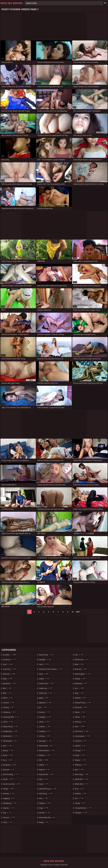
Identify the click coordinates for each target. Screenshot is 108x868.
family (8, 789)
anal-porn (10, 669)
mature (45, 755)
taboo (80, 712)
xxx (79, 798)
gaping (9, 808)
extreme (9, 770)
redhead (81, 683)
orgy (44, 808)
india (44, 674)
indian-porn (46, 683)
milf (44, 760)
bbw (8, 693)
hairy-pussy (46, 655)
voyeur (81, 760)
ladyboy (45, 717)
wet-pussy (82, 774)
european (10, 765)
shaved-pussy (83, 703)
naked (44, 765)
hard (44, 664)
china (8, 722)
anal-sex (9, 674)
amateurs (10, 659)
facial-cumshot (12, 784)
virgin (80, 755)
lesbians (45, 731)
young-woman (83, 808)
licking (45, 736)
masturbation (47, 750)
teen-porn (82, 731)
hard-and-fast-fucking (51, 669)
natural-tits (46, 774)
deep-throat (11, 726)
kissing (45, 712)
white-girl (82, 779)
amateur (10, 655)
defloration (10, 736)
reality (80, 679)
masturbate (46, 746)
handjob (45, 659)
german (9, 817)
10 (73, 612)
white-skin (82, 784)
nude (44, 784)
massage (45, 741)
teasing (80, 722)
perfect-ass (82, 659)
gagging (9, 798)
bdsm (8, 698)
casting (8, 707)
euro (8, 760)
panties (45, 813)
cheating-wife (11, 717)
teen (80, 726)
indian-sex (46, 688)
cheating (9, 712)
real (79, 664)
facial (8, 779)
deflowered (10, 741)
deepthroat (10, 731)
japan (44, 698)
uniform (81, 741)
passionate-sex (47, 817)
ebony (8, 750)
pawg (44, 822)
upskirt (80, 746)
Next (78, 612)
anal (8, 664)
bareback (10, 683)
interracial (46, 693)
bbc (7, 688)
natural (45, 770)
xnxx (79, 789)
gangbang (10, 803)
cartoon (9, 703)
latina (44, 722)
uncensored (82, 736)
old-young (46, 793)
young (80, 803)
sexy (80, 693)
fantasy (9, 793)
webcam (81, 765)
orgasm (45, 803)
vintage (80, 750)
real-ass (81, 669)
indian (44, 679)
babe (8, 679)
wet (79, 770)
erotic (8, 755)
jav (43, 707)
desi (8, 746)
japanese (45, 703)
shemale (81, 707)
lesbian (45, 726)
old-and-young (48, 789)
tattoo (80, 717)
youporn (81, 813)
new (44, 779)
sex (80, 688)
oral (43, 798)
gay (7, 813)
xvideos (81, 793)
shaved (81, 698)
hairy (8, 822)
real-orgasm (83, 674)
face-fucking (11, 774)
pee (79, 655)
